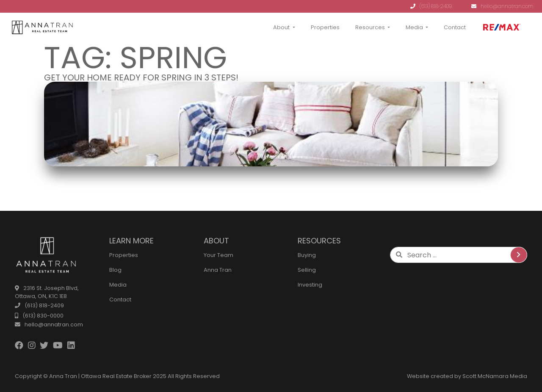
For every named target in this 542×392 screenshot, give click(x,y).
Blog (115, 270)
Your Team (218, 255)
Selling (307, 270)
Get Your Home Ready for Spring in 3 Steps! (141, 77)
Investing (310, 285)
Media (414, 27)
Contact (455, 27)
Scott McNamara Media (495, 376)
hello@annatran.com (502, 6)
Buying (307, 255)
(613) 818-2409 (431, 6)
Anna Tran (218, 270)
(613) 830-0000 (39, 316)
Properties (325, 27)
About (281, 27)
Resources (370, 27)
